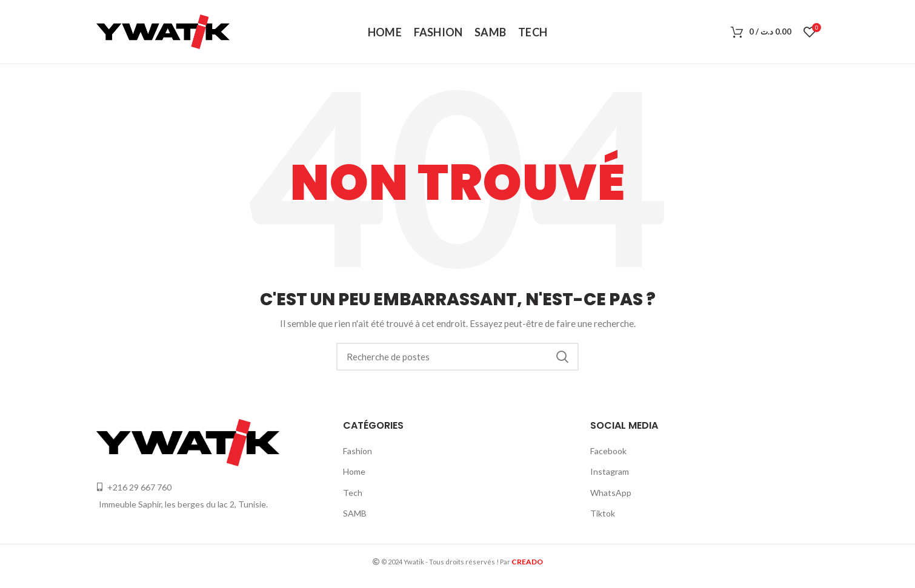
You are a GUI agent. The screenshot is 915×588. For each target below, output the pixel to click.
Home (354, 471)
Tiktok (603, 513)
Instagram (610, 471)
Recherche (562, 357)
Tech (353, 493)
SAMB (355, 513)
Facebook (608, 451)
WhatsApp (611, 493)
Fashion (358, 451)
